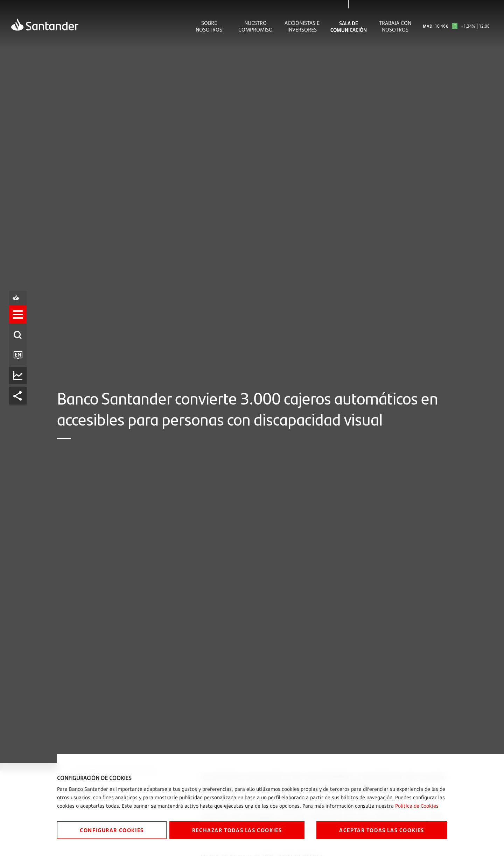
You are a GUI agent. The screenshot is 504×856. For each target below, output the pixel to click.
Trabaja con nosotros (395, 26)
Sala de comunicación (349, 26)
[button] (20, 397)
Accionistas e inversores (302, 26)
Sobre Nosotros (209, 26)
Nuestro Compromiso (255, 26)
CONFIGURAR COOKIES (112, 830)
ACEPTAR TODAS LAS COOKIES (382, 830)
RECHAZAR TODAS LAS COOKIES (237, 830)
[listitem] (20, 397)
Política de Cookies (417, 806)
